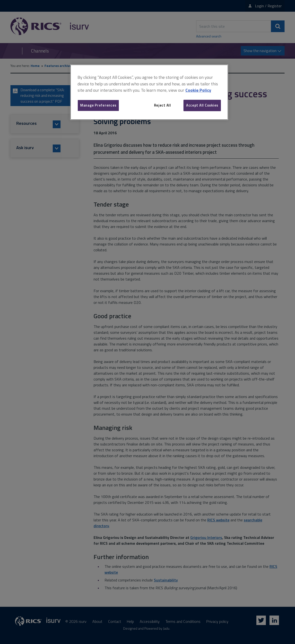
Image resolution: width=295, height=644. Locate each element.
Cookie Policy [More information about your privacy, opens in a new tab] (198, 90)
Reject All (163, 105)
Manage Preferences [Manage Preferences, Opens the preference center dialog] (98, 105)
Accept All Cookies (202, 105)
